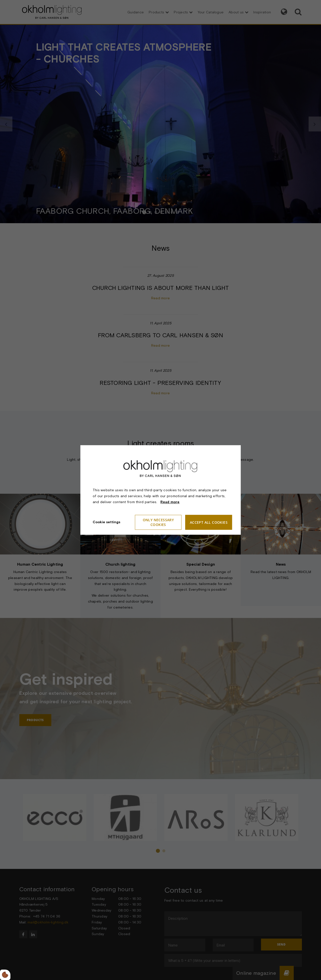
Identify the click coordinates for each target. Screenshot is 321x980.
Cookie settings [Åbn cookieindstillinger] (106, 522)
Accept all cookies (209, 522)
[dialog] (161, 490)
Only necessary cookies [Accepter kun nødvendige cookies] (158, 522)
